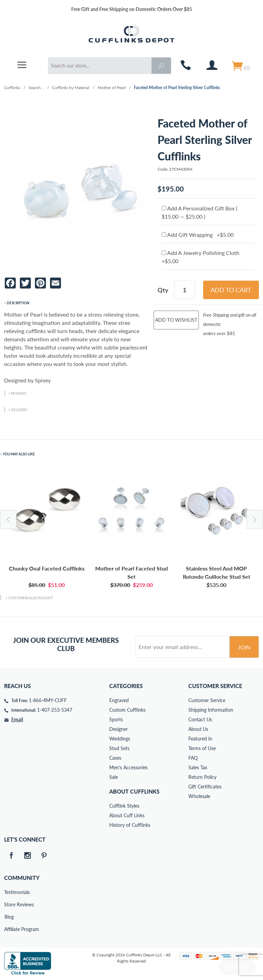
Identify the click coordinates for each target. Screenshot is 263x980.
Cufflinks (12, 88)
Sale (114, 777)
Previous (8, 519)
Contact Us (200, 719)
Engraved (119, 700)
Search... (36, 88)
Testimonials (9, 892)
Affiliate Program (9, 929)
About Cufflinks (134, 791)
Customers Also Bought (31, 598)
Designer (118, 729)
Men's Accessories (128, 767)
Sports (116, 719)
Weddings (120, 739)
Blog (9, 917)
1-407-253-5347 (55, 710)
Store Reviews (9, 904)
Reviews (18, 393)
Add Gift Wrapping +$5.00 (198, 235)
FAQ (193, 758)
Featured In (200, 739)
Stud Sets (119, 748)
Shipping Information (211, 710)
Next (255, 519)
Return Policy (202, 777)
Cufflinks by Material (71, 88)
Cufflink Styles (124, 806)
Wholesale (199, 796)
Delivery (19, 410)
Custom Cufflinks (127, 710)
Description (18, 303)
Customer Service (207, 700)
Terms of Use (202, 748)
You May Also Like (19, 454)
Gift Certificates (205, 787)
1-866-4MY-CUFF (48, 700)
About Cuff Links (127, 815)
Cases (115, 758)
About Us (198, 729)
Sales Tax (198, 767)
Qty (163, 290)
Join (244, 647)
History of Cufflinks (130, 825)
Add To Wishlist (176, 320)
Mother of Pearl (112, 88)
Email (17, 719)
